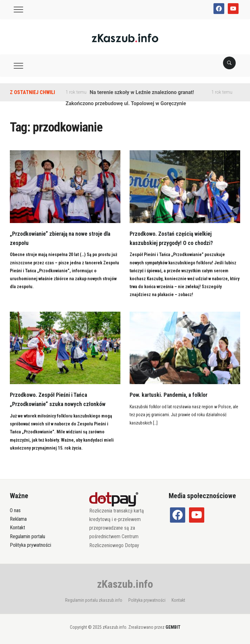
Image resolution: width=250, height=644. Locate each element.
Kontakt (17, 528)
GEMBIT (173, 627)
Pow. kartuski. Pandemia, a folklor (170, 395)
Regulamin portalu (27, 536)
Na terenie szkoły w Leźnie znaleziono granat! (142, 92)
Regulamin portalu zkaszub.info (94, 600)
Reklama (18, 519)
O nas (15, 510)
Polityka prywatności (30, 545)
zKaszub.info (125, 584)
